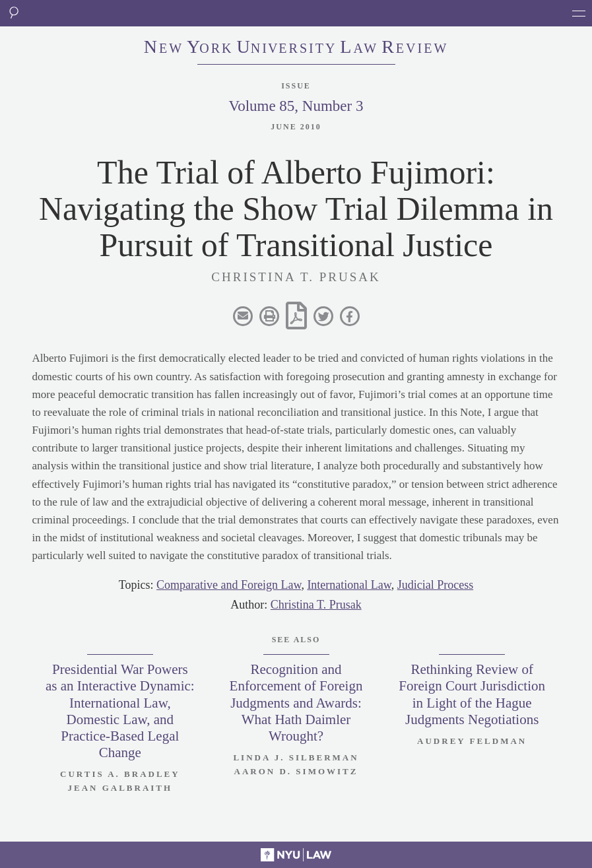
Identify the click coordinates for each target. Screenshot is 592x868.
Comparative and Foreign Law (229, 585)
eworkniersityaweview (296, 48)
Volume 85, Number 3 (296, 106)
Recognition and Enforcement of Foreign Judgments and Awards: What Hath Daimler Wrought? (296, 703)
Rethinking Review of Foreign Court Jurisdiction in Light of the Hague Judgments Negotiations (472, 694)
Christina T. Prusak (316, 605)
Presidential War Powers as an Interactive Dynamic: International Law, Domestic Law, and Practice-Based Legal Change (120, 711)
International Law (349, 585)
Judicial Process (435, 585)
